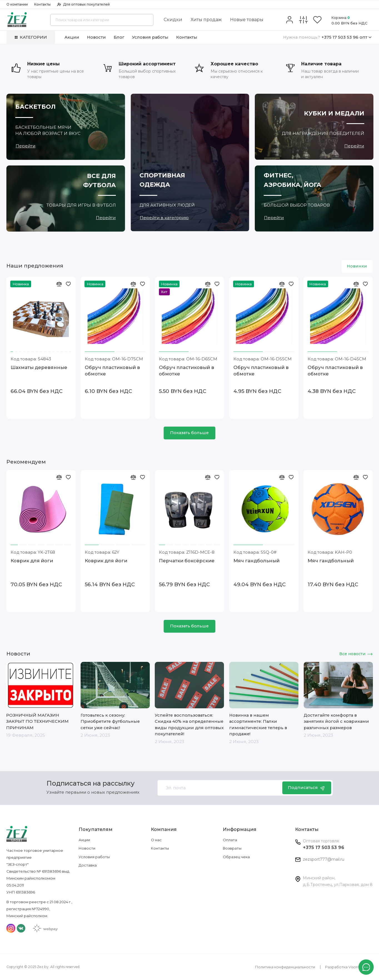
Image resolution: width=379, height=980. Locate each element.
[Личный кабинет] (289, 20)
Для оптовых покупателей (83, 4)
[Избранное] (317, 20)
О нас (156, 840)
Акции (72, 37)
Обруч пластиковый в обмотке (112, 370)
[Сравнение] (303, 20)
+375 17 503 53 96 (324, 847)
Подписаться (307, 788)
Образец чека (236, 857)
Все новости (356, 654)
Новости (96, 37)
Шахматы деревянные (39, 367)
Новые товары (247, 20)
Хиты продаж (206, 20)
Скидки (173, 20)
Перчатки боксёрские (187, 561)
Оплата (230, 840)
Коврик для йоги (32, 561)
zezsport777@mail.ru (324, 859)
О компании (17, 4)
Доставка (88, 865)
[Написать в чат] (366, 967)
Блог (119, 37)
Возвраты (232, 848)
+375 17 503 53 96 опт (327, 37)
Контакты (42, 4)
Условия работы (150, 37)
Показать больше (189, 433)
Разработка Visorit (342, 967)
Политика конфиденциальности (285, 967)
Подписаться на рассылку (90, 784)
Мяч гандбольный (256, 561)
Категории (31, 37)
